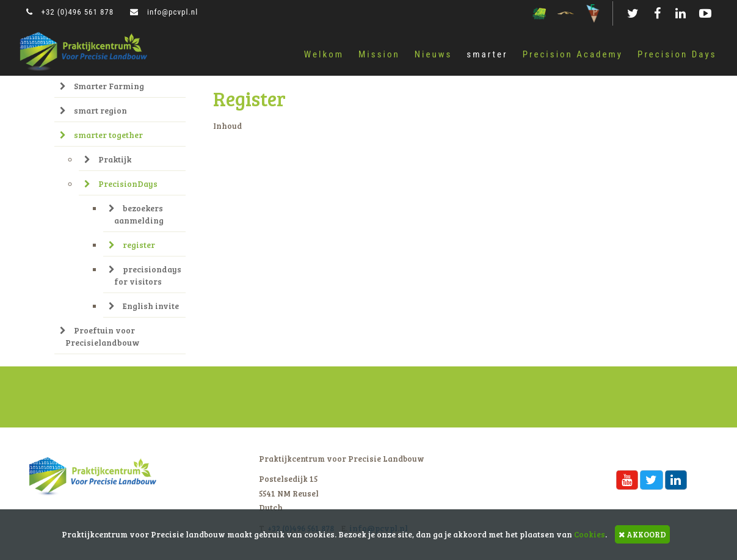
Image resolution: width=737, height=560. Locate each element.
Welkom (324, 54)
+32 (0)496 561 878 (70, 12)
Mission (379, 54)
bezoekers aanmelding (136, 214)
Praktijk (108, 159)
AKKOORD (642, 534)
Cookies (590, 534)
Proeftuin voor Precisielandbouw (100, 336)
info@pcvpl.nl (164, 12)
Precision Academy (573, 54)
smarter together (101, 135)
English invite (144, 306)
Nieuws (434, 54)
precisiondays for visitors (145, 275)
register (132, 245)
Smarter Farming (102, 86)
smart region (93, 110)
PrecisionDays (121, 184)
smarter (487, 54)
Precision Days (677, 54)
